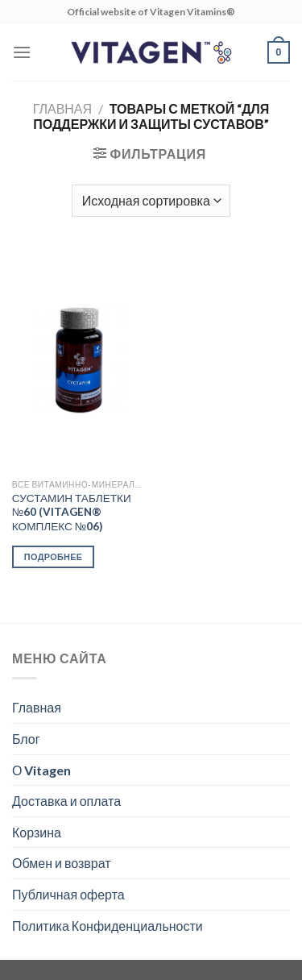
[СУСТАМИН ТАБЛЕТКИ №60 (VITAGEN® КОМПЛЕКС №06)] (78, 360)
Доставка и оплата (66, 801)
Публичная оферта (68, 894)
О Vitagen (41, 770)
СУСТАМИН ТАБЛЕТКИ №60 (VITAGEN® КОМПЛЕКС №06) (72, 512)
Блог (26, 739)
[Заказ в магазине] (151, 201)
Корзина (37, 832)
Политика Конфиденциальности (108, 926)
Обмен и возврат (62, 863)
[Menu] (22, 52)
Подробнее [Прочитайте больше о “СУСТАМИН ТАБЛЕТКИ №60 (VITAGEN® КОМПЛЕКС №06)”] (54, 556)
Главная (62, 108)
